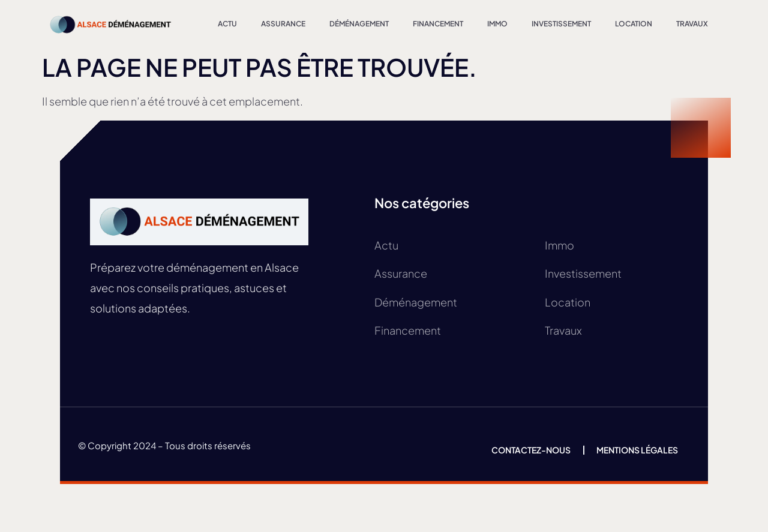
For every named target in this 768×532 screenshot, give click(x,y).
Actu (227, 24)
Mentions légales (637, 450)
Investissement (561, 24)
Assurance (283, 24)
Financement (438, 24)
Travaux (692, 24)
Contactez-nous (531, 450)
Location (634, 24)
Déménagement (359, 24)
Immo (497, 24)
